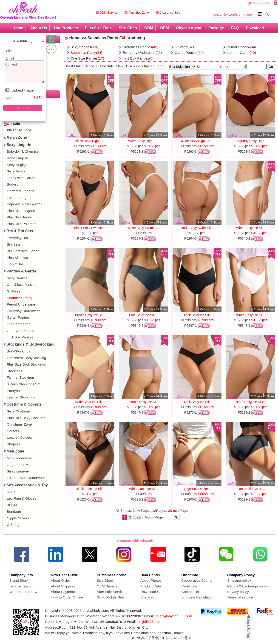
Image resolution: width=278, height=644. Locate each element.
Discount (133, 66)
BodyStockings (19, 351)
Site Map (147, 597)
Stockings (15, 371)
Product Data (151, 586)
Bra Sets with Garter (23, 251)
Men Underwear (20, 458)
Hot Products (66, 28)
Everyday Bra (17, 238)
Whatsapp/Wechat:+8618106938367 (114, 616)
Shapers (13, 444)
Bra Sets (14, 244)
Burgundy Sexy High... (251, 141)
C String (13, 525)
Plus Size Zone (137, 13)
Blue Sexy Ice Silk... (144, 315)
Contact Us (190, 592)
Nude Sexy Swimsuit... (197, 228)
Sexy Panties (17, 278)
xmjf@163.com (149, 622)
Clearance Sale (168, 13)
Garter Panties (18, 317)
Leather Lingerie (20, 198)
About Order (60, 580)
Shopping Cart (262, 3)
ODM (149, 28)
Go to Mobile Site (110, 597)
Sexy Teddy (16, 171)
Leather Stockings (21, 397)
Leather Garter (18, 324)
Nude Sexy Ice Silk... (90, 402)
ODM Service (107, 13)
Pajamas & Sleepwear (24, 204)
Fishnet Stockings (21, 377)
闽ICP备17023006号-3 (174, 638)
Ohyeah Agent (189, 28)
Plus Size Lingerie (21, 211)
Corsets (13, 431)
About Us (38, 28)
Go (271, 67)
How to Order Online (67, 597)
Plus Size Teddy (19, 217)
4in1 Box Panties (20, 337)
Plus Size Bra (17, 258)
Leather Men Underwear (26, 478)
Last (138, 517)
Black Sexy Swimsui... (90, 228)
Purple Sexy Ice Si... (144, 402)
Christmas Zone (19, 424)
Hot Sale (107, 66)
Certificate (189, 586)
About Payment (63, 592)
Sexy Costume (18, 411)
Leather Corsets (20, 437)
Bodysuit (14, 184)
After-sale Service (111, 592)
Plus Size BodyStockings (26, 364)
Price (92, 66)
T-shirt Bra (15, 264)
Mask (11, 492)
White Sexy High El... (144, 141)
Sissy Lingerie (18, 471)
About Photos (151, 580)
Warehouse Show (23, 592)
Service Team (20, 586)
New (120, 66)
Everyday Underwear (23, 311)
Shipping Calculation (197, 597)
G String (13, 291)
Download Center (154, 592)
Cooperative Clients (197, 580)
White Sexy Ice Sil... (251, 228)
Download (255, 28)
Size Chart (128, 28)
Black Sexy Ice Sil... (197, 315)
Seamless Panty (20, 298)
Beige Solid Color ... (197, 489)
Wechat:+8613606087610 (105, 622)
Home (18, 28)
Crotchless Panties (22, 285)
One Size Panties (21, 331)
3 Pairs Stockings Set (24, 384)
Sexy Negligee (18, 165)
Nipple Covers (18, 518)
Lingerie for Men (20, 465)
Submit (23, 108)
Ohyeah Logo (153, 66)
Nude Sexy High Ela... (197, 141)
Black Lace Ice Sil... (90, 489)
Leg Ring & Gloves (22, 498)
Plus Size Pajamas (22, 224)
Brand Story (19, 580)
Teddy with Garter (21, 178)
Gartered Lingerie (21, 191)
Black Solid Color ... (251, 489)
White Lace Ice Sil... (144, 489)
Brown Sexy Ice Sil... (90, 315)
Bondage (14, 511)
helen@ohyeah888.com (173, 616)
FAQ (235, 28)
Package (216, 28)
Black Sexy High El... (90, 141)
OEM (165, 28)
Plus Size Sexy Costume (26, 418)
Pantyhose (15, 391)
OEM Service (107, 586)
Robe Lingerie (18, 158)
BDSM (12, 505)
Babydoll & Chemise (23, 151)
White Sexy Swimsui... (143, 228)
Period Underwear (21, 304)
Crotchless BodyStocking (27, 358)
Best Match (75, 66)
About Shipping (63, 586)
